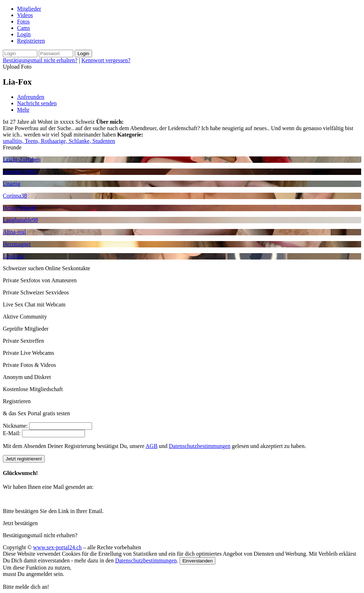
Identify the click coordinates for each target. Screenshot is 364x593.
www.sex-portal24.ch (57, 547)
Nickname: (15, 426)
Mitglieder (29, 9)
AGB (151, 446)
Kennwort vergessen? (106, 60)
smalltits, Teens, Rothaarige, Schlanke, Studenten (59, 141)
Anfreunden (31, 97)
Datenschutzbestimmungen (200, 446)
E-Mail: (12, 433)
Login (24, 34)
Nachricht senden (37, 103)
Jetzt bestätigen (20, 523)
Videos (25, 15)
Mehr (23, 110)
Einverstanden (197, 561)
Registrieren (31, 41)
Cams (23, 28)
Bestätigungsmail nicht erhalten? (40, 60)
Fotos (23, 22)
